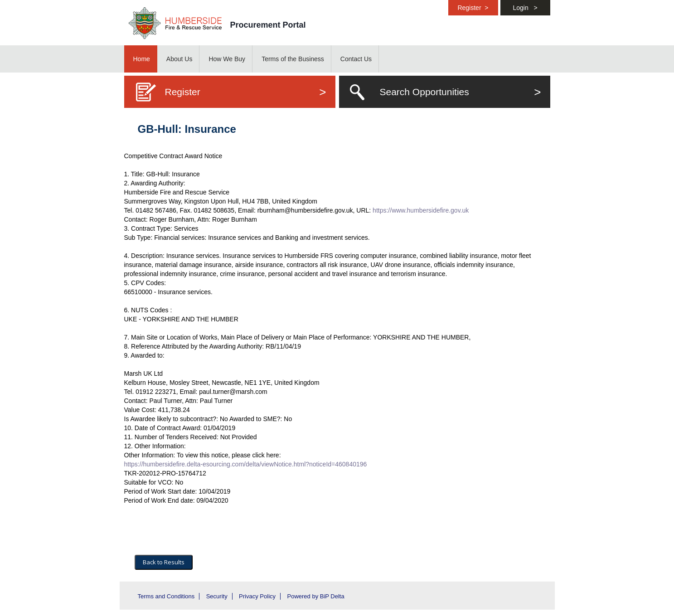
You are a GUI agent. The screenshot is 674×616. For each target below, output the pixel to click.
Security (217, 596)
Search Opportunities (461, 92)
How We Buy (227, 59)
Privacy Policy (257, 596)
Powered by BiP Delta (315, 596)
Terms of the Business (293, 59)
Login (525, 8)
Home (142, 59)
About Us (179, 59)
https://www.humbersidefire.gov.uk (421, 210)
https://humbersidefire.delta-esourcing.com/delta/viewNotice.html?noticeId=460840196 (246, 464)
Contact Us (356, 59)
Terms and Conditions (166, 596)
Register (473, 8)
